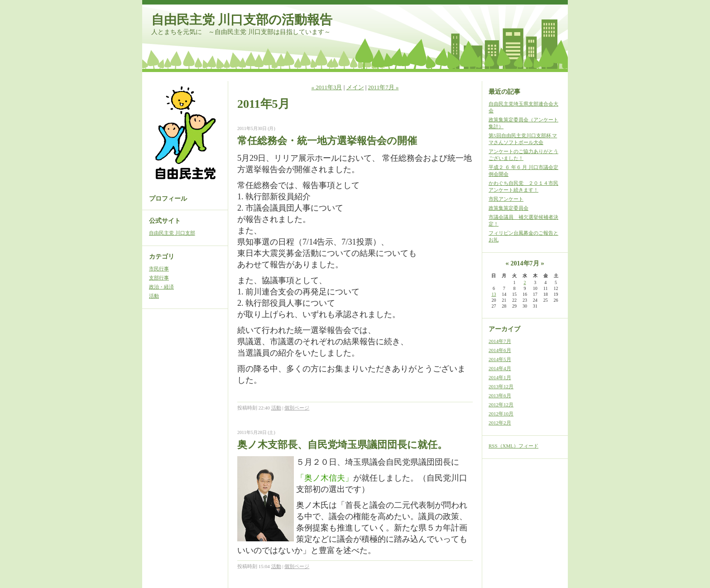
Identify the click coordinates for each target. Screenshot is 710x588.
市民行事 (159, 269)
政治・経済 (161, 287)
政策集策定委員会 (509, 208)
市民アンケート (506, 199)
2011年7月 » (384, 87)
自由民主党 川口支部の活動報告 (242, 20)
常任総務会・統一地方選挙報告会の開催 (327, 141)
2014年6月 (500, 350)
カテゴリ (162, 257)
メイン (355, 87)
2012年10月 (501, 414)
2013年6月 (500, 395)
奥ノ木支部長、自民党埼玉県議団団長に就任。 (342, 445)
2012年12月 (501, 405)
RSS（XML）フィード (513, 446)
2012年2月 (500, 423)
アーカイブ (504, 329)
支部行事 (159, 278)
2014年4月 (500, 368)
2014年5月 (500, 359)
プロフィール (168, 199)
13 (494, 294)
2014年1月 (500, 377)
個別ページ (297, 408)
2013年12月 (501, 386)
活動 (154, 296)
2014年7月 (500, 341)
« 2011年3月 (327, 87)
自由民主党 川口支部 (172, 233)
